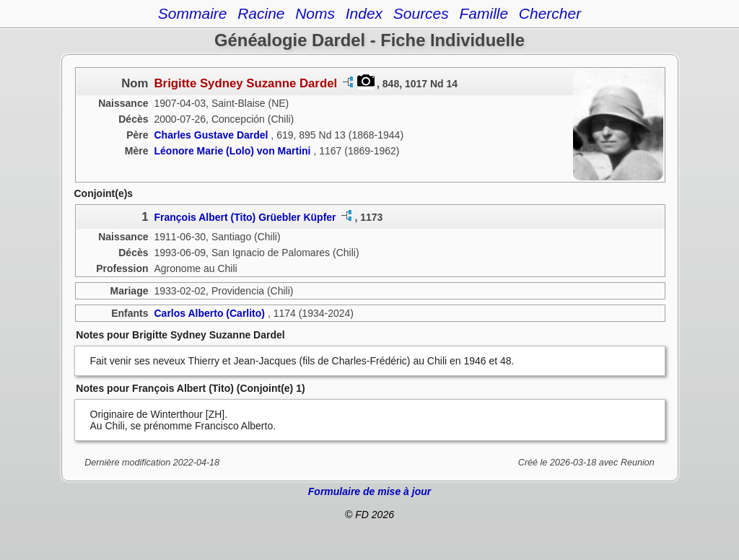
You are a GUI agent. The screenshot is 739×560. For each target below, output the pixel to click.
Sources (421, 13)
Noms (315, 13)
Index (364, 13)
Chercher (550, 13)
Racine (261, 13)
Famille (484, 13)
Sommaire (193, 13)
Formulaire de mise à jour (369, 491)
